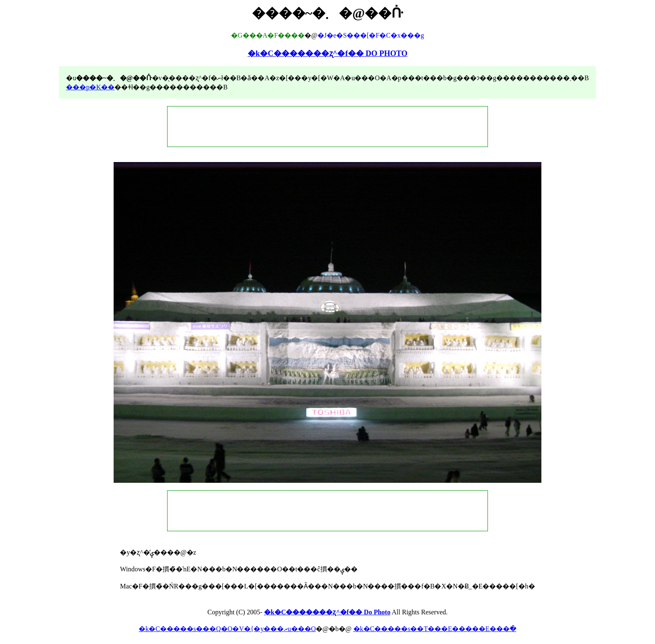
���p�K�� (90, 87)
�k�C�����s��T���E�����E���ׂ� (435, 629)
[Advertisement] (327, 127)
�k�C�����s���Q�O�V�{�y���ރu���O (227, 629)
